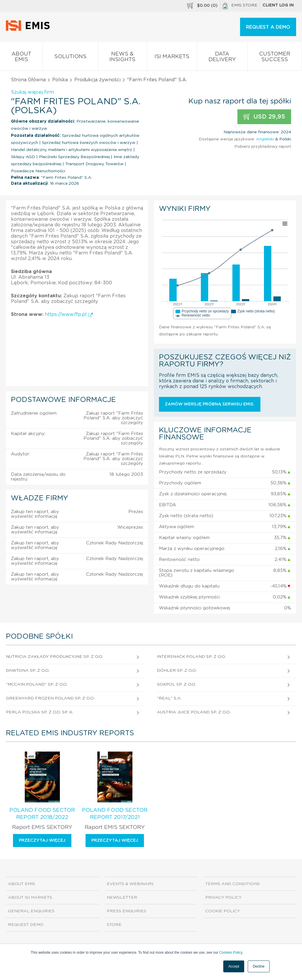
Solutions (70, 58)
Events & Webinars (130, 884)
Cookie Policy (223, 911)
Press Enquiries (127, 911)
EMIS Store (240, 6)
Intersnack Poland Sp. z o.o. (191, 657)
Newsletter (122, 898)
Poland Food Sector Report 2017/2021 (115, 814)
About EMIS (21, 58)
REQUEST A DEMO (268, 27)
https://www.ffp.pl (69, 314)
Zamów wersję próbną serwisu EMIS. (210, 404)
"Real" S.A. (169, 698)
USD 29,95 (264, 117)
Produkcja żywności (97, 80)
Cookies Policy (231, 953)
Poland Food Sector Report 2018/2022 (42, 814)
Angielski (265, 139)
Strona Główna (28, 80)
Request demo (26, 925)
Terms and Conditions (233, 884)
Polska (60, 80)
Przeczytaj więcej (42, 841)
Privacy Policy (223, 898)
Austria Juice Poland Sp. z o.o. (194, 712)
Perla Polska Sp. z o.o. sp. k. (40, 712)
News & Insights (123, 58)
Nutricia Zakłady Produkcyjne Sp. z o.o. (54, 657)
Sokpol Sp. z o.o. (176, 684)
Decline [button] (259, 966)
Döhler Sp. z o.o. (177, 671)
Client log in (278, 5)
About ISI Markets (30, 898)
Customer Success (275, 58)
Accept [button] (234, 966)
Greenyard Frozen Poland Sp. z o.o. (50, 698)
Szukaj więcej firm (32, 92)
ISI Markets (172, 58)
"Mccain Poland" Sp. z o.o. (37, 684)
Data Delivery (222, 58)
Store (114, 925)
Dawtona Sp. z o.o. (28, 671)
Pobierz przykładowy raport (263, 147)
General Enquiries (31, 911)
